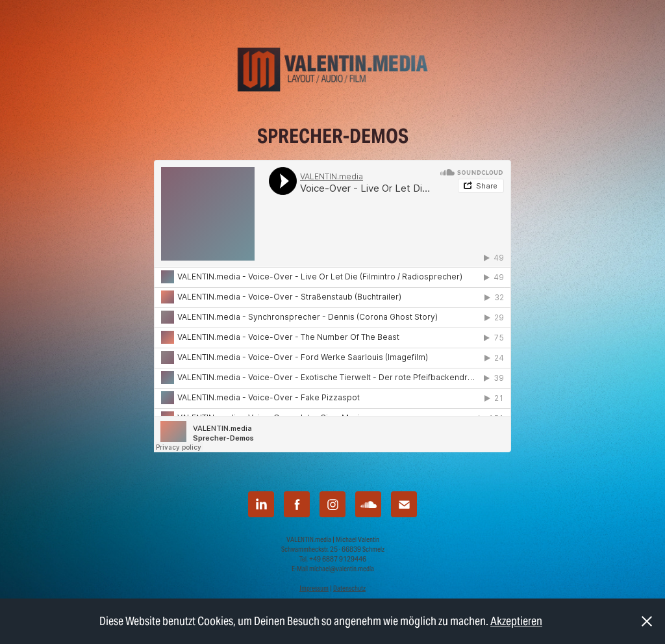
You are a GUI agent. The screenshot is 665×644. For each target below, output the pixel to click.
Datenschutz (349, 588)
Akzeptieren (516, 621)
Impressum (314, 588)
